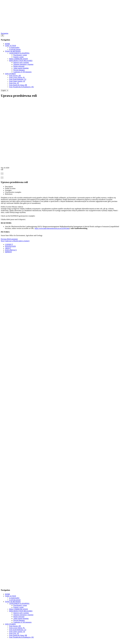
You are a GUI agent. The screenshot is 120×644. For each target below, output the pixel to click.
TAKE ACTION (11, 46)
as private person (15, 49)
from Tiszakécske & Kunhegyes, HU (22, 87)
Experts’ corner (19, 57)
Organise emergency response (23, 64)
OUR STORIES (10, 74)
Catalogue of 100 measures (22, 72)
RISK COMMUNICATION (19, 59)
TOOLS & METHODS (13, 51)
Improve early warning (21, 62)
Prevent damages (19, 70)
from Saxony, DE (15, 76)
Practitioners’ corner (20, 55)
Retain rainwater (19, 66)
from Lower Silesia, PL (17, 77)
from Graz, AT (14, 83)
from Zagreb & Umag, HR (18, 85)
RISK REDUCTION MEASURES (21, 61)
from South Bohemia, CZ (18, 79)
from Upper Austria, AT (17, 81)
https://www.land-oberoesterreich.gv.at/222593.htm (52, 228)
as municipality (14, 47)
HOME (7, 44)
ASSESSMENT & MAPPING (19, 53)
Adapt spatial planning (21, 68)
